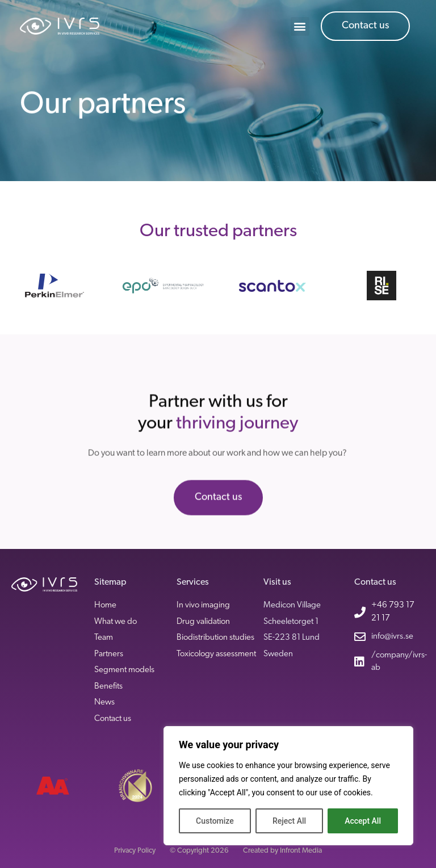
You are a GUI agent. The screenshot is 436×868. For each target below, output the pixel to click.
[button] (300, 26)
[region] (288, 786)
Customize (215, 821)
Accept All (363, 821)
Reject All (289, 821)
